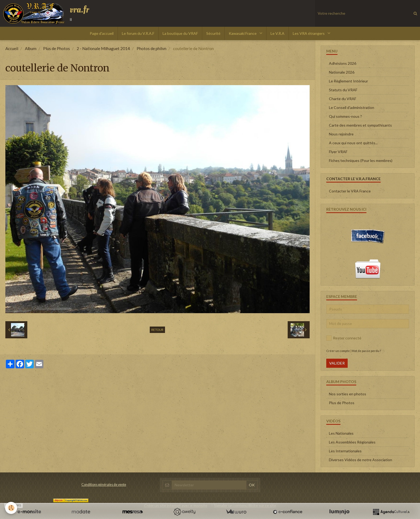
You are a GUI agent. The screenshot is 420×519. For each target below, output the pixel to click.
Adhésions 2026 (343, 63)
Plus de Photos (57, 48)
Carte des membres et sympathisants (360, 125)
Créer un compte (338, 351)
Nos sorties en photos (348, 394)
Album (31, 48)
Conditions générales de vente (104, 485)
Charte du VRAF (343, 99)
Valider (337, 363)
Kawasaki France (243, 33)
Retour (157, 330)
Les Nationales (341, 433)
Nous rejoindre (341, 134)
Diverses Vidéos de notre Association (361, 460)
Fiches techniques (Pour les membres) (361, 160)
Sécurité (213, 33)
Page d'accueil (102, 33)
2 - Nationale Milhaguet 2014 (103, 48)
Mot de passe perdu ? (366, 351)
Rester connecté (344, 338)
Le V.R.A (277, 33)
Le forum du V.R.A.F (138, 33)
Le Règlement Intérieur (348, 81)
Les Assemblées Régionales (352, 442)
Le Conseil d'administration (352, 107)
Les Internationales (345, 451)
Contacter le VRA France (350, 191)
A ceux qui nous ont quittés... (353, 143)
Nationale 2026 (342, 72)
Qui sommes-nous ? (345, 116)
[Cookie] (11, 508)
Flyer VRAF (338, 152)
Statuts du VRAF (343, 90)
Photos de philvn (151, 48)
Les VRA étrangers (309, 33)
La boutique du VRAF (180, 33)
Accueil (12, 48)
